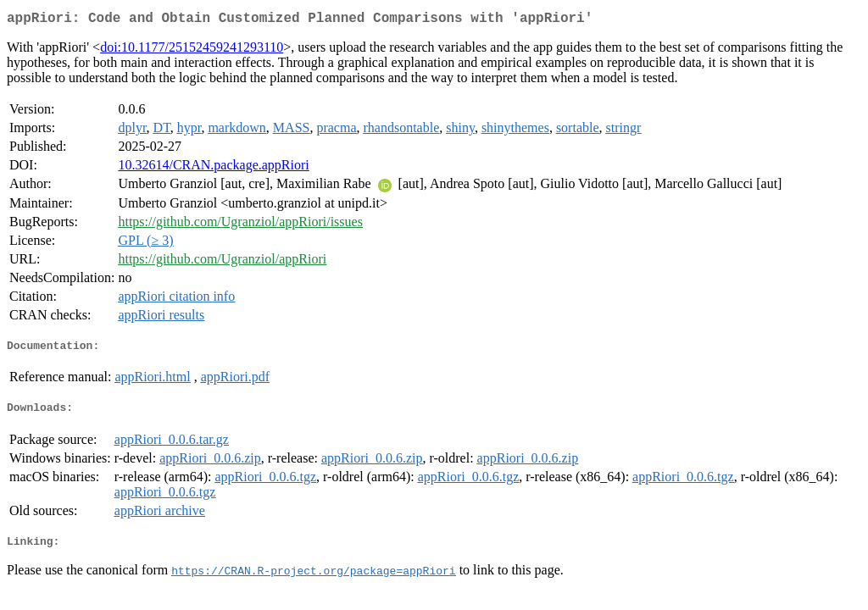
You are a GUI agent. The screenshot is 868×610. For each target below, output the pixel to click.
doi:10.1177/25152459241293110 (192, 50)
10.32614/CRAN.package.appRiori (213, 168)
